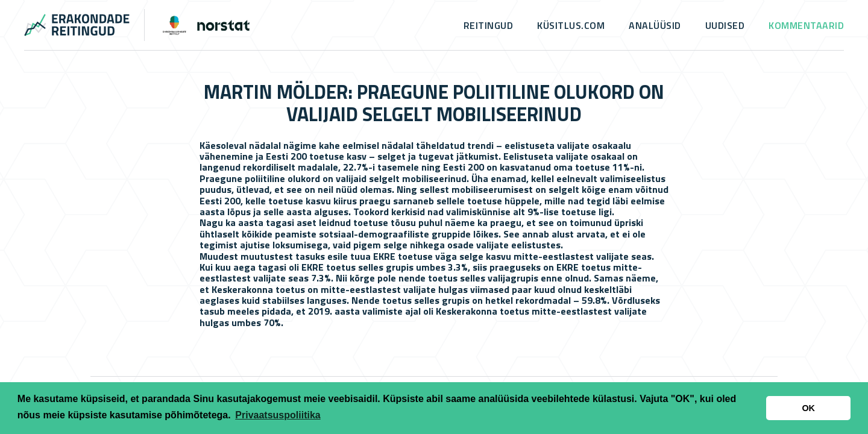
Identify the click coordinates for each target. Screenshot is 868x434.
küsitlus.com (571, 25)
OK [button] (808, 408)
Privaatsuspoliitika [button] (278, 415)
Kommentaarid (806, 25)
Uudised (725, 25)
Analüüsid (655, 25)
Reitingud (489, 25)
